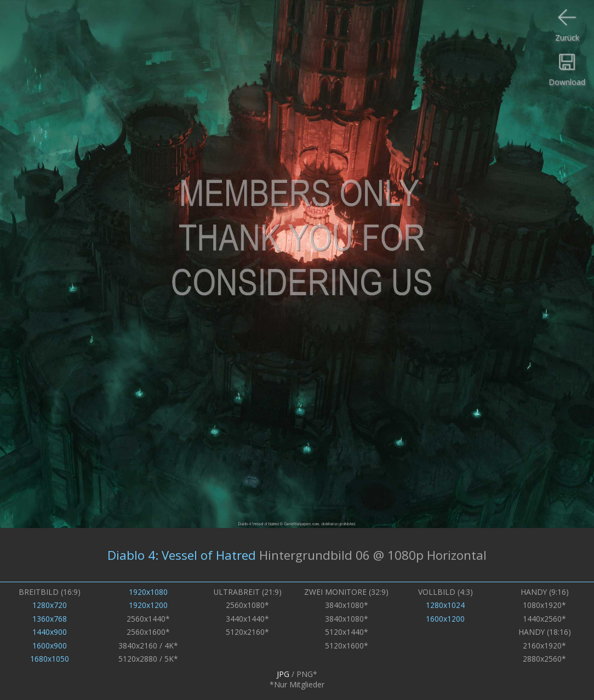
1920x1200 (148, 605)
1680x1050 (50, 659)
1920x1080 (148, 592)
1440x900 (50, 632)
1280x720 (50, 605)
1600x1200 (445, 619)
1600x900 (50, 646)
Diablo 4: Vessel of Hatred (182, 555)
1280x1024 (445, 605)
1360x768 (50, 619)
